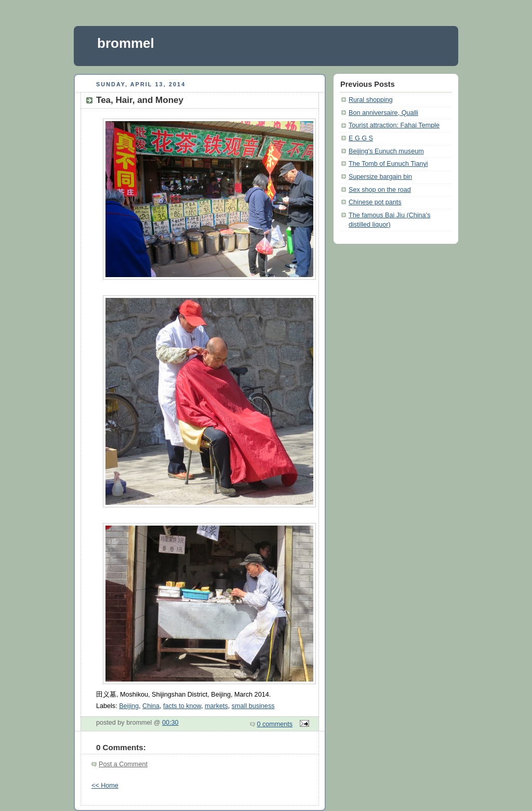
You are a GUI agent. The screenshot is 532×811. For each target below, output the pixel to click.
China (151, 706)
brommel (126, 43)
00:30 (170, 723)
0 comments (275, 724)
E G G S (361, 138)
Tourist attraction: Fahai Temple (394, 125)
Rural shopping (371, 100)
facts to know (182, 706)
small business (253, 706)
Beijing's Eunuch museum (386, 151)
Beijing (129, 706)
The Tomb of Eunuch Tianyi (388, 164)
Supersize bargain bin (380, 177)
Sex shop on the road (380, 190)
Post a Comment (123, 764)
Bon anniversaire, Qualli (383, 113)
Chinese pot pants (375, 202)
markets (216, 706)
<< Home (105, 786)
